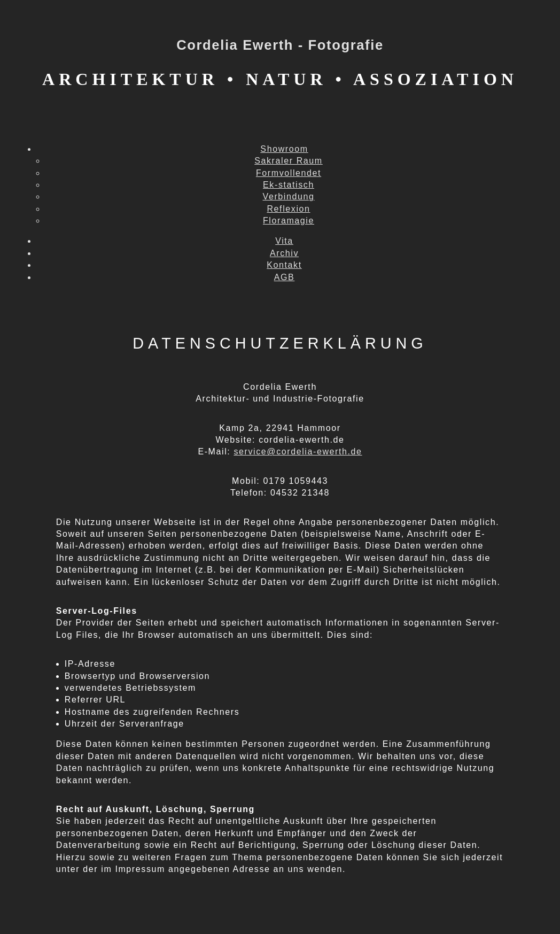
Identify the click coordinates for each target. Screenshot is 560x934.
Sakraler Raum (289, 161)
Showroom (284, 149)
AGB (285, 277)
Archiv (284, 253)
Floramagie (289, 221)
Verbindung (289, 196)
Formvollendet (289, 173)
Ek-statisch (289, 185)
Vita (284, 241)
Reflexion (288, 209)
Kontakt (284, 265)
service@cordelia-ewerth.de (298, 451)
